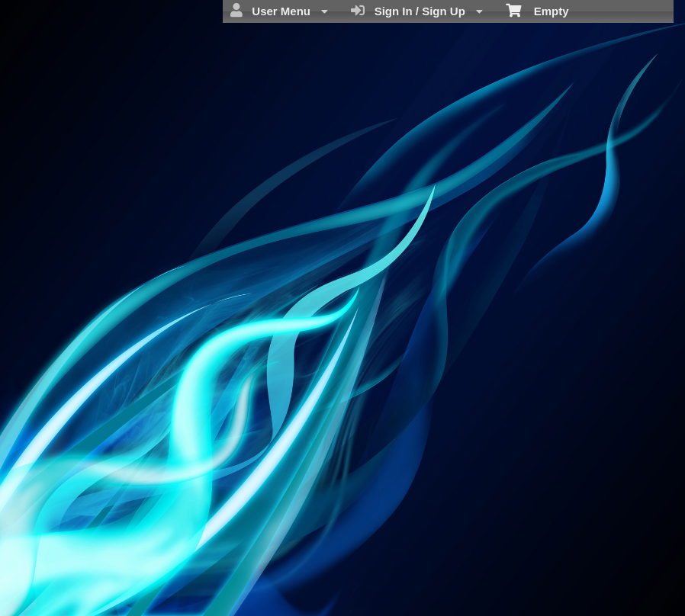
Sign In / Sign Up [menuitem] (417, 11)
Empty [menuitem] (537, 10)
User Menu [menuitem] (279, 11)
